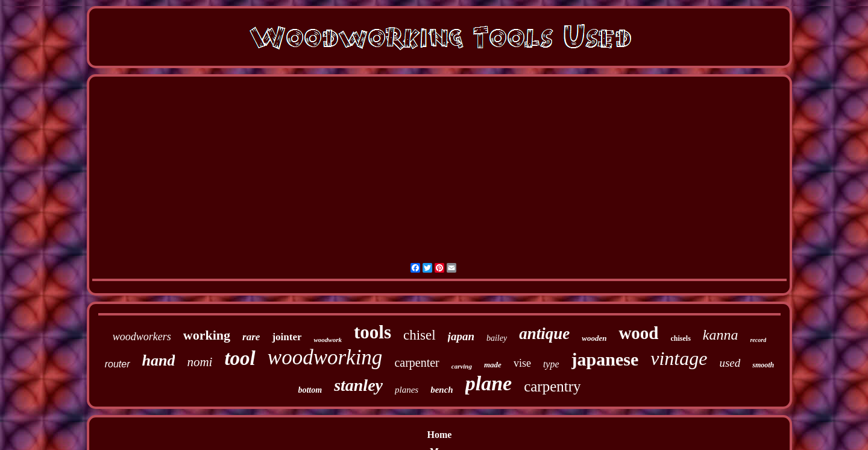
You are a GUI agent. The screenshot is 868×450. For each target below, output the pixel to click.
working (207, 335)
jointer (287, 337)
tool (240, 358)
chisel (420, 335)
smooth (763, 365)
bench (442, 390)
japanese (605, 359)
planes (407, 390)
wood (638, 333)
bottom (310, 390)
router (118, 364)
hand (159, 360)
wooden (594, 338)
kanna (721, 335)
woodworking (325, 357)
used (730, 363)
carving (462, 366)
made (493, 365)
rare (251, 337)
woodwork (327, 340)
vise (522, 363)
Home (440, 435)
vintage (679, 358)
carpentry (552, 386)
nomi (200, 362)
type (551, 364)
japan (461, 336)
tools (373, 332)
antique (544, 334)
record (758, 340)
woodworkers (142, 337)
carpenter (417, 363)
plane (489, 383)
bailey (497, 338)
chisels (680, 338)
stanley (358, 385)
